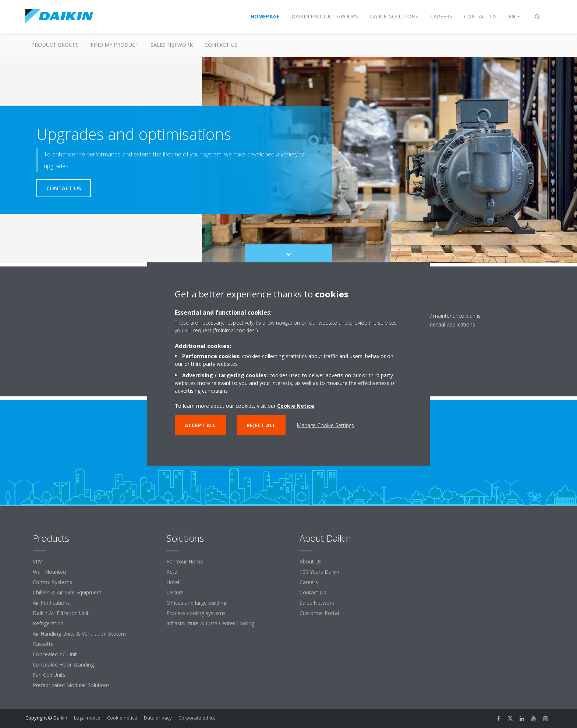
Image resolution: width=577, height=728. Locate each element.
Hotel (173, 582)
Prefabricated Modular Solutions (71, 685)
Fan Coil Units (49, 675)
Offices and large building (196, 603)
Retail (173, 572)
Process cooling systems (196, 613)
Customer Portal (319, 613)
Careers (309, 582)
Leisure (175, 592)
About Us (311, 561)
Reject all (261, 425)
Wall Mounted (49, 572)
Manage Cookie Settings (325, 425)
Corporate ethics (197, 718)
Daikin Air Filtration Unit (61, 613)
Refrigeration (48, 623)
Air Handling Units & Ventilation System (79, 634)
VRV (37, 561)
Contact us (221, 45)
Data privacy (158, 718)
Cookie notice (122, 718)
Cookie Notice (296, 406)
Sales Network (172, 45)
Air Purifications (51, 603)
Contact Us (313, 592)
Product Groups (55, 45)
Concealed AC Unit (55, 654)
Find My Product (115, 45)
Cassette (43, 644)
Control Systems (52, 582)
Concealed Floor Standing (63, 665)
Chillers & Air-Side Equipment (67, 592)
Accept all (200, 425)
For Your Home (185, 561)
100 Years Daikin (319, 572)
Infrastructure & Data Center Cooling (210, 623)
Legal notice (87, 718)
